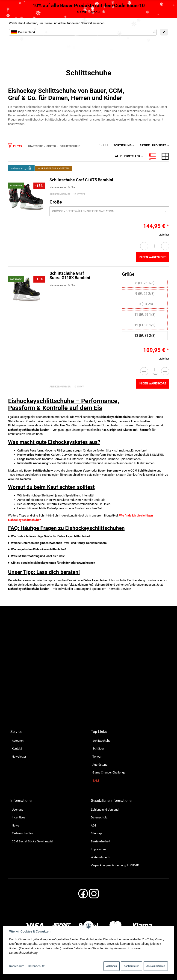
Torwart (97, 757)
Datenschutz (36, 966)
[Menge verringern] (144, 246)
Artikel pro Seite (154, 145)
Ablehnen (112, 966)
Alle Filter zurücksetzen (53, 169)
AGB (94, 825)
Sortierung (124, 145)
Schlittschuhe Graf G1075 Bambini (81, 180)
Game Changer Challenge (109, 772)
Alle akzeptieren (156, 966)
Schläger (98, 749)
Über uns (18, 810)
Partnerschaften (22, 834)
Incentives (19, 817)
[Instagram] (94, 895)
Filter (15, 145)
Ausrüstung (100, 765)
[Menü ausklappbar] (166, 47)
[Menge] (154, 246)
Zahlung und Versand (105, 810)
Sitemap (96, 834)
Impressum (17, 966)
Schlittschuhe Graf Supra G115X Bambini (70, 276)
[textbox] (83, 32)
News (16, 825)
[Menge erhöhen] (165, 246)
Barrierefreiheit (100, 841)
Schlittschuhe (101, 741)
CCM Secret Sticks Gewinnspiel (32, 841)
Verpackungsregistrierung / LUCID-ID (115, 865)
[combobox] (83, 32)
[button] (152, 156)
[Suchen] (128, 47)
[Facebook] (83, 895)
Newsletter (19, 757)
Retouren (18, 741)
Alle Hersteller (129, 156)
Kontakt (17, 749)
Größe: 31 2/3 (21, 168)
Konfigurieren (131, 966)
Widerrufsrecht (101, 857)
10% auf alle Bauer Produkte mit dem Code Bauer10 (89, 6)
